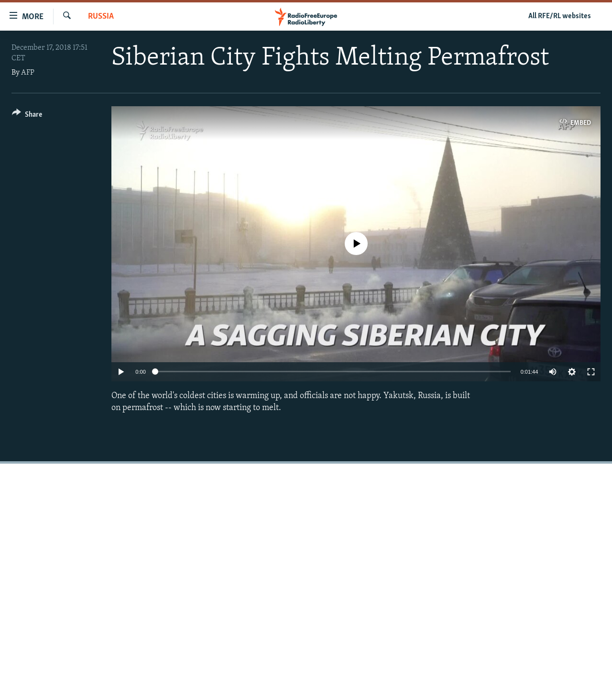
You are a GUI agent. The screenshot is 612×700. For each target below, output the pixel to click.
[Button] (27, 116)
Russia (101, 17)
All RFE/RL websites (560, 16)
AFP (28, 73)
